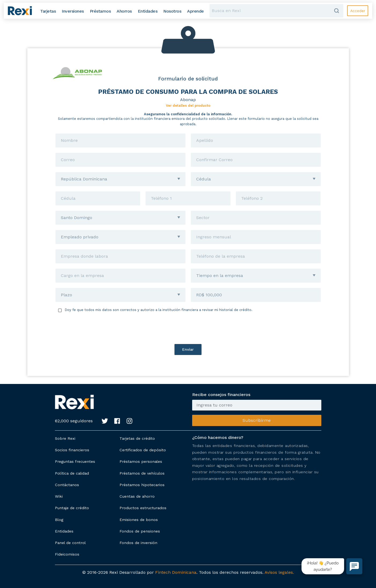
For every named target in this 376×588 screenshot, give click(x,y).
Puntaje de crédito (72, 508)
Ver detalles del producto (188, 106)
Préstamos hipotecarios (142, 485)
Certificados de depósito (143, 450)
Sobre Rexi (65, 438)
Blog (59, 520)
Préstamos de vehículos (142, 473)
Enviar (188, 349)
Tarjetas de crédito (137, 438)
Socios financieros (72, 450)
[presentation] (188, 328)
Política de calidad (72, 473)
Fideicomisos (67, 554)
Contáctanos (67, 485)
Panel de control (70, 543)
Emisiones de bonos (139, 520)
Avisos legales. (279, 572)
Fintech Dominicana (176, 572)
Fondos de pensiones (140, 531)
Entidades (64, 531)
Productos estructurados (143, 508)
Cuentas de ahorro (137, 496)
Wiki (59, 496)
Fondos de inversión (138, 543)
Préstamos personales (141, 461)
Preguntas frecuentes (75, 461)
